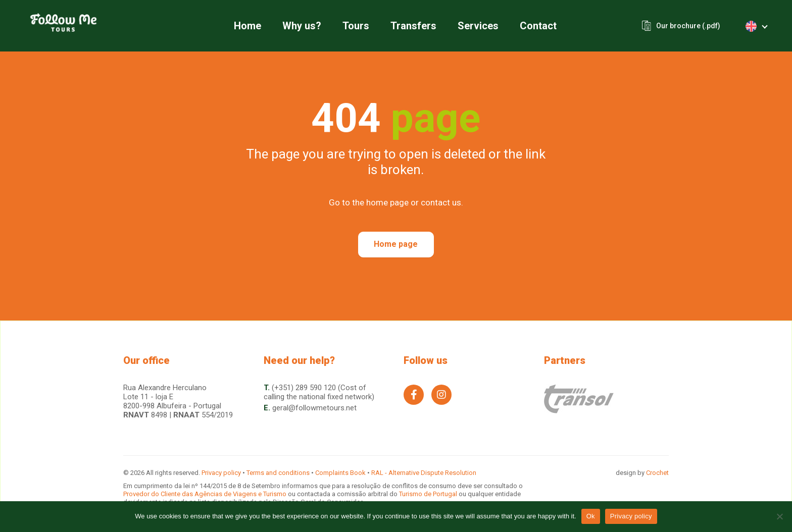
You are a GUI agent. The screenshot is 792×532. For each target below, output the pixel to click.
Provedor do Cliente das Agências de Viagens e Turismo (206, 494)
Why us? (302, 26)
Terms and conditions (278, 473)
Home (247, 26)
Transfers (413, 26)
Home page (396, 244)
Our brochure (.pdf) (688, 26)
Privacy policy (221, 473)
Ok (591, 516)
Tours (356, 26)
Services (478, 26)
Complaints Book (340, 473)
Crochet (657, 473)
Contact (538, 26)
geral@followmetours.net (314, 408)
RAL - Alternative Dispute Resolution (424, 473)
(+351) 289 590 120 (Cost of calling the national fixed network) (319, 392)
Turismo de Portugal (429, 494)
